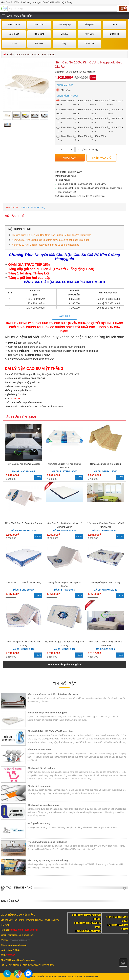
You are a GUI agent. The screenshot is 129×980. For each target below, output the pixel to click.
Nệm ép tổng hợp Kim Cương (105, 582)
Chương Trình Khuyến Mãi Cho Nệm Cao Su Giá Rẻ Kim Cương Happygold (51, 235)
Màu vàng (66, 90)
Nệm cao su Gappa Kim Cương (105, 464)
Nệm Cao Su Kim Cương (33, 207)
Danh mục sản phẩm (19, 16)
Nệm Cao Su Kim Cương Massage (24, 464)
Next (126, 889)
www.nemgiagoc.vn (26, 386)
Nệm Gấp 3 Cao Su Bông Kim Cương (23, 523)
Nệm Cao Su (16, 55)
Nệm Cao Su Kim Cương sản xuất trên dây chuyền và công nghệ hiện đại (50, 240)
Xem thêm (64, 316)
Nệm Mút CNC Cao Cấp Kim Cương (23, 582)
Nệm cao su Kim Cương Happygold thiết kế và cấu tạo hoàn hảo (46, 245)
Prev (3, 889)
